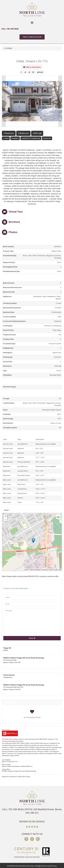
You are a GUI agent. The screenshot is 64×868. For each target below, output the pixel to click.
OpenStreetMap (35, 570)
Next (60, 101)
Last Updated (6, 760)
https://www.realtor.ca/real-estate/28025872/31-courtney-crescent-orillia (30, 576)
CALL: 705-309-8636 (10, 29)
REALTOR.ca (9, 739)
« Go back (8, 48)
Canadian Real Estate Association (13, 741)
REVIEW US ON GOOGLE (32, 821)
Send (32, 638)
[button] (32, 22)
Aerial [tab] (6, 510)
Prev (4, 101)
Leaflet (26, 570)
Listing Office (6, 769)
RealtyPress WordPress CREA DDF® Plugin (16, 777)
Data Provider (6, 765)
